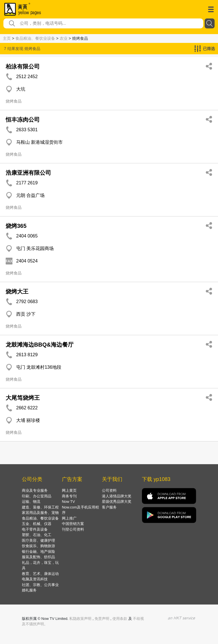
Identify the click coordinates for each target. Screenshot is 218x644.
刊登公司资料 (73, 529)
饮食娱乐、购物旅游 (38, 546)
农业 (64, 38)
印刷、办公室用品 (37, 496)
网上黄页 (69, 490)
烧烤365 (16, 226)
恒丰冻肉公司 (23, 120)
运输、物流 (31, 502)
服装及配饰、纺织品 (38, 557)
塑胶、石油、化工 (37, 535)
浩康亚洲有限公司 (28, 173)
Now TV (68, 502)
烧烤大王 (17, 291)
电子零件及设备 (35, 529)
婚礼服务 (29, 590)
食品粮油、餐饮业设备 (35, 38)
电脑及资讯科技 (35, 579)
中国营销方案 (73, 524)
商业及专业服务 (35, 490)
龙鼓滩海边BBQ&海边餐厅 (40, 345)
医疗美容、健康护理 (38, 540)
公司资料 (109, 490)
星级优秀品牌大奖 (117, 502)
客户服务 (109, 507)
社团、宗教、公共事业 (40, 585)
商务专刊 (69, 496)
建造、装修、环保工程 (40, 507)
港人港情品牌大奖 (117, 496)
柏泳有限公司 (23, 66)
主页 (7, 38)
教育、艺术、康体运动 (40, 574)
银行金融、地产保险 (38, 552)
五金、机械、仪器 (37, 524)
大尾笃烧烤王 (23, 398)
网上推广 (69, 518)
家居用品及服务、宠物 (40, 513)
